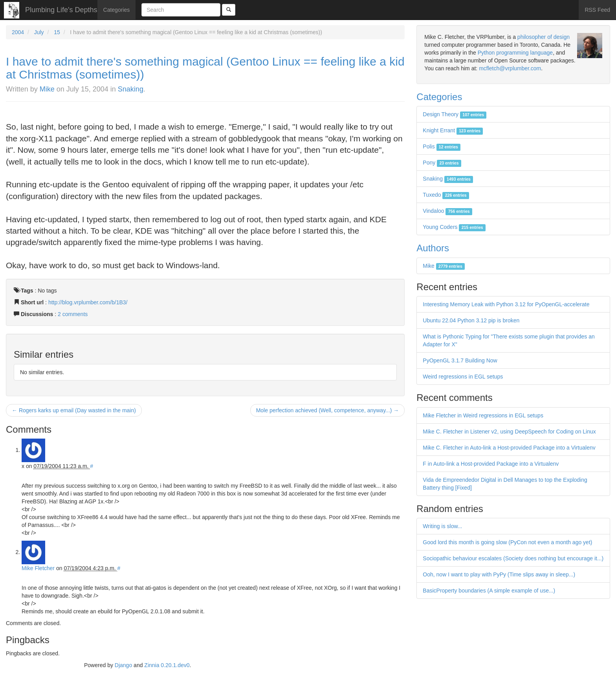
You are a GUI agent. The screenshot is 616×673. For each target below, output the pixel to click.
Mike (47, 89)
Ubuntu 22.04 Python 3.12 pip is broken (471, 320)
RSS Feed (597, 10)
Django (123, 665)
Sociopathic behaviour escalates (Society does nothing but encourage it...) (513, 558)
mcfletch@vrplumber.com (510, 68)
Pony (442, 163)
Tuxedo (446, 195)
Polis (442, 146)
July (39, 32)
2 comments (73, 314)
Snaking (131, 89)
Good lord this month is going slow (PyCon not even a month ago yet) (507, 542)
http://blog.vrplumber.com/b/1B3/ (88, 302)
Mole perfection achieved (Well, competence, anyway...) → (328, 410)
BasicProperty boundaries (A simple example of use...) (489, 591)
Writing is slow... (442, 526)
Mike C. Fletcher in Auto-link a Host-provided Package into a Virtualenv (509, 448)
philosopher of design (544, 37)
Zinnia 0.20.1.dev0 (167, 665)
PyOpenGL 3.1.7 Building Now (460, 360)
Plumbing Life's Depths (61, 10)
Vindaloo (447, 211)
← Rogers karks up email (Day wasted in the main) (74, 410)
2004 (18, 32)
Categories (117, 10)
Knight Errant (453, 130)
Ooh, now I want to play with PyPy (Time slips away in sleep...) (499, 574)
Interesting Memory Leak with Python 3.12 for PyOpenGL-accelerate (506, 304)
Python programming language (515, 53)
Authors (433, 248)
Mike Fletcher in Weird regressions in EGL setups (483, 415)
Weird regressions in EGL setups (463, 377)
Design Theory (455, 114)
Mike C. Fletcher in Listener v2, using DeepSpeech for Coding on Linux (509, 432)
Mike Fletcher (38, 568)
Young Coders (454, 227)
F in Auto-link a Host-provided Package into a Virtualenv (491, 464)
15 (57, 32)
